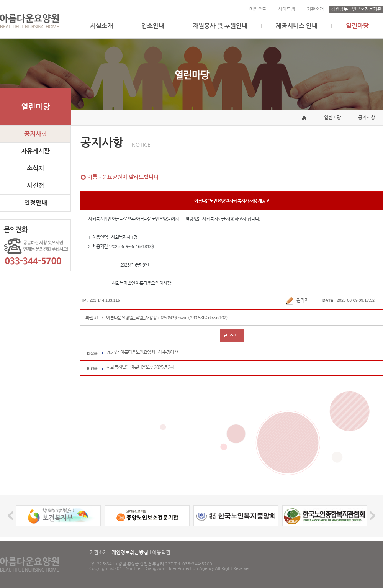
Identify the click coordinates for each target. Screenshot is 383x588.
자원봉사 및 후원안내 (220, 26)
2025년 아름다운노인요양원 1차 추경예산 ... (144, 352)
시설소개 (101, 26)
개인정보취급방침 (130, 553)
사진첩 (35, 186)
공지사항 (36, 134)
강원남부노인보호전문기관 (356, 9)
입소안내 (153, 26)
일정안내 (36, 203)
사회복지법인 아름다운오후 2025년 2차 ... (142, 367)
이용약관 (161, 553)
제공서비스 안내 (297, 26)
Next (371, 516)
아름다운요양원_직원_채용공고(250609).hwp (146, 318)
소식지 (35, 168)
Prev (12, 516)
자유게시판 (35, 151)
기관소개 (315, 9)
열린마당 (357, 26)
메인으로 (258, 9)
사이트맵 (286, 9)
